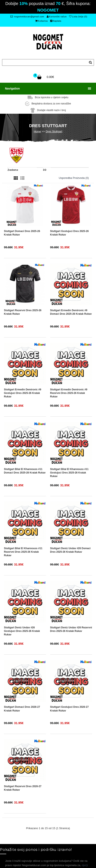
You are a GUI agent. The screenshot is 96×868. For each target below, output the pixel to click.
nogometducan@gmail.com (27, 17)
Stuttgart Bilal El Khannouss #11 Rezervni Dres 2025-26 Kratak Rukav (23, 552)
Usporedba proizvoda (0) (74, 178)
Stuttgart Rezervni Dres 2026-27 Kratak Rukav (23, 788)
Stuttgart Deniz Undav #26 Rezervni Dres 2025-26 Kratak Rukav (71, 629)
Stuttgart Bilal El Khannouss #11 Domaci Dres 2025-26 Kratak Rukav (25, 471)
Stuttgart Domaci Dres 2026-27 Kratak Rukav (22, 709)
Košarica (41, 21)
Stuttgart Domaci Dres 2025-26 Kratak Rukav (22, 233)
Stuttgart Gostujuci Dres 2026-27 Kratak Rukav (69, 709)
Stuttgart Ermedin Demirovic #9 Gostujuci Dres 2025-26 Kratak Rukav (22, 393)
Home (37, 131)
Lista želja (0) (78, 17)
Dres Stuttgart (54, 131)
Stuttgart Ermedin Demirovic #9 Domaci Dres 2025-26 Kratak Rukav (71, 312)
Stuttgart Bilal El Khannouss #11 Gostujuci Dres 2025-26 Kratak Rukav (69, 473)
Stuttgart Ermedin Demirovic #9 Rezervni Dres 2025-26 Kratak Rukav (69, 393)
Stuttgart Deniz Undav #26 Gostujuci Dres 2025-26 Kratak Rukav (22, 631)
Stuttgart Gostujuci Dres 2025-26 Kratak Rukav (69, 233)
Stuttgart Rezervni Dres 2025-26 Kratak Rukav (23, 312)
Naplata (56, 21)
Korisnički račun (57, 17)
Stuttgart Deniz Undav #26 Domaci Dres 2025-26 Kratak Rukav (70, 550)
